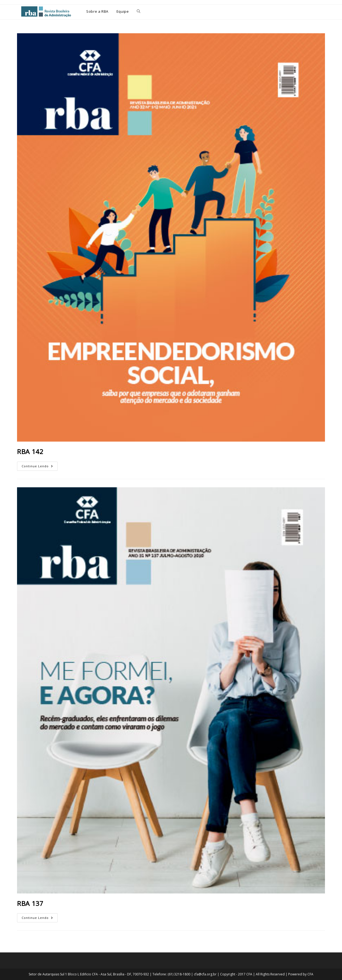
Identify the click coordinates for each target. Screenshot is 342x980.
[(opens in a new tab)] (171, 237)
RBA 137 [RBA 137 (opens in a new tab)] (30, 903)
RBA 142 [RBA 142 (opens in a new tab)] (30, 451)
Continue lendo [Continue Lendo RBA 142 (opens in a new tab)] (39, 465)
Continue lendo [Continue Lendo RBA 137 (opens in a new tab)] (39, 916)
